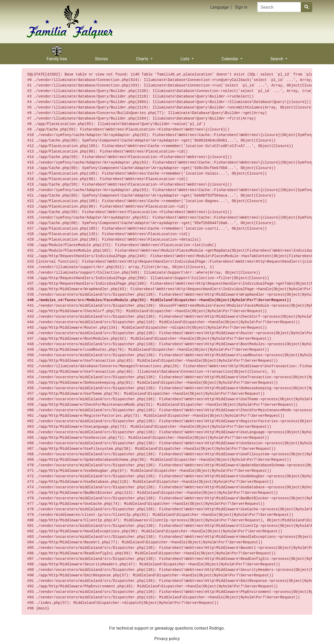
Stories (102, 57)
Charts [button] (143, 57)
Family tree (57, 57)
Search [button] (277, 57)
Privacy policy (167, 639)
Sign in (241, 7)
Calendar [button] (230, 57)
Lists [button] (185, 57)
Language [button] (219, 7)
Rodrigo (216, 628)
